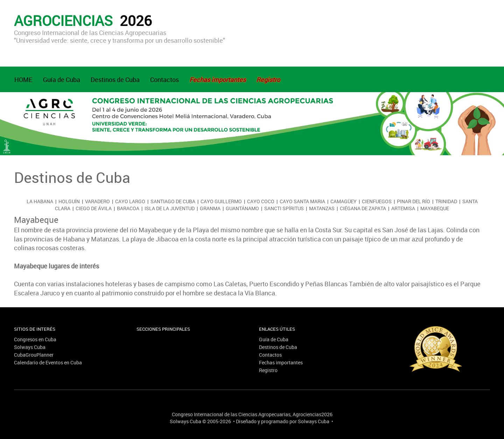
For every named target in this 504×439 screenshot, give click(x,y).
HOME (23, 80)
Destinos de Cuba (115, 80)
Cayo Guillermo (221, 201)
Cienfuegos (377, 201)
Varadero (97, 201)
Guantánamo (242, 208)
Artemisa (403, 208)
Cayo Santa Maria (302, 201)
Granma (210, 208)
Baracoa (128, 208)
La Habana (40, 201)
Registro (268, 370)
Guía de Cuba (62, 80)
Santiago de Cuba (173, 201)
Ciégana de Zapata (363, 208)
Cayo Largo (130, 201)
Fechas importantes (281, 362)
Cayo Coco (261, 201)
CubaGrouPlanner (34, 355)
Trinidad (446, 201)
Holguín (69, 201)
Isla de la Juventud (170, 208)
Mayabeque (435, 208)
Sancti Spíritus (284, 208)
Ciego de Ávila (94, 208)
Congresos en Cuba (35, 339)
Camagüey (344, 201)
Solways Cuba (30, 347)
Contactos (164, 80)
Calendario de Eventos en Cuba (48, 362)
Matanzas (322, 208)
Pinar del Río (414, 201)
